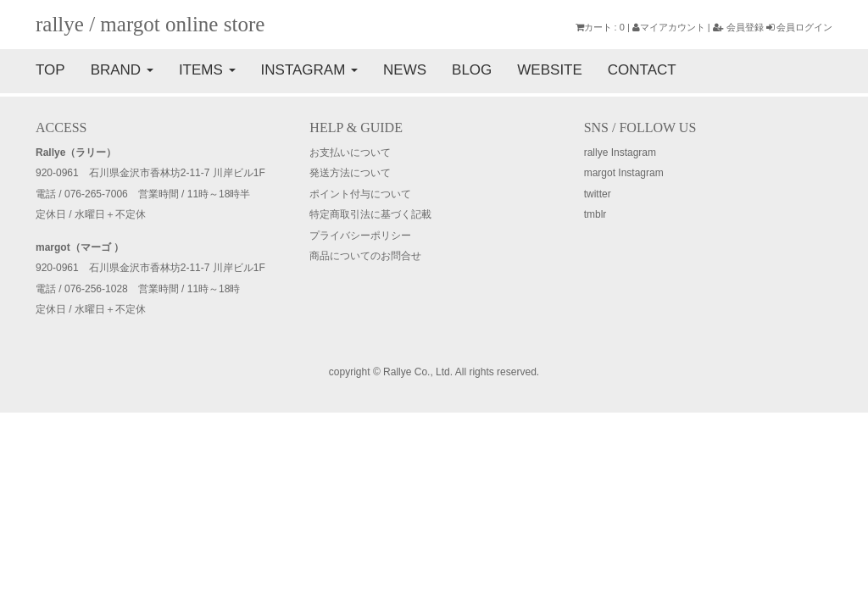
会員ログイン (799, 27)
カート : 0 (600, 27)
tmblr (595, 214)
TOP (50, 70)
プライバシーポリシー (360, 236)
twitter (598, 194)
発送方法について (350, 173)
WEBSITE (550, 70)
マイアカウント (669, 27)
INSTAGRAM (310, 70)
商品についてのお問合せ (365, 256)
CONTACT (642, 70)
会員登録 (738, 27)
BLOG (472, 70)
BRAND (122, 70)
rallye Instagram (620, 152)
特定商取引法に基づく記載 (370, 214)
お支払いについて (350, 152)
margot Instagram (624, 173)
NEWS (405, 70)
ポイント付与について (360, 194)
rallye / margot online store (150, 24)
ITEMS (207, 70)
